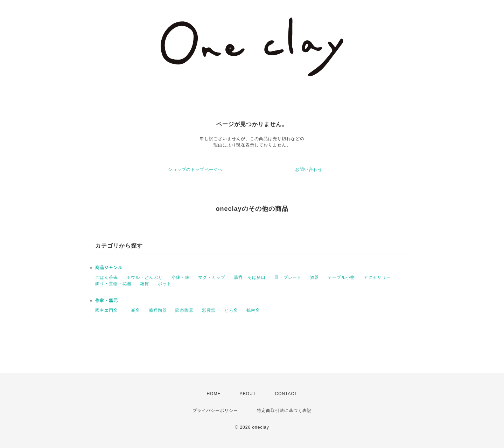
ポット (165, 284)
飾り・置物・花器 (113, 284)
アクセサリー (377, 277)
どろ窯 (231, 310)
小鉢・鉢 (181, 277)
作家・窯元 (107, 301)
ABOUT (248, 394)
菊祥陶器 (158, 310)
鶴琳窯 (253, 310)
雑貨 (145, 284)
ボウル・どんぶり (145, 277)
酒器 (315, 277)
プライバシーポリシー (215, 411)
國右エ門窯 (107, 310)
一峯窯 (133, 310)
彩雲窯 (209, 310)
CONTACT (286, 394)
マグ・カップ (212, 277)
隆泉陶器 (184, 310)
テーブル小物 (341, 277)
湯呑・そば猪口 (250, 277)
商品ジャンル (109, 268)
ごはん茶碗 (107, 277)
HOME (213, 394)
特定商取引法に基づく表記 (284, 411)
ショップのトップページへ (195, 170)
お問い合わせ (309, 170)
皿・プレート (288, 277)
